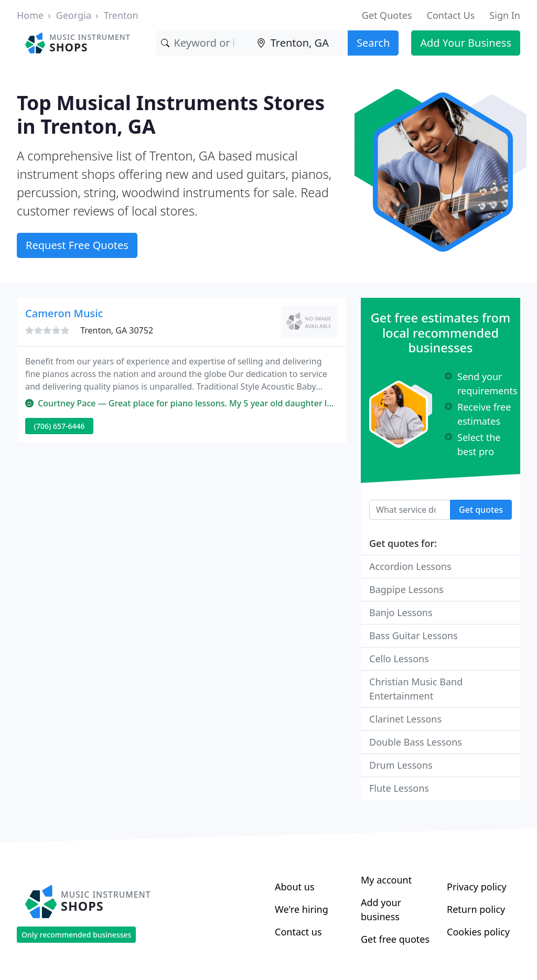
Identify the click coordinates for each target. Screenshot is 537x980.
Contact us (298, 932)
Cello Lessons (399, 659)
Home (30, 15)
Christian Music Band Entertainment (416, 689)
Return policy (476, 909)
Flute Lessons (399, 788)
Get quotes (481, 510)
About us (295, 887)
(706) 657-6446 (60, 426)
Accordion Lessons (410, 566)
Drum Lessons (401, 765)
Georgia (74, 15)
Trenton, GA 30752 (117, 330)
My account (386, 880)
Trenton (121, 15)
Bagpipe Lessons (406, 589)
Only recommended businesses (76, 935)
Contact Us (451, 15)
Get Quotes (387, 15)
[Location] (300, 43)
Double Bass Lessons (416, 742)
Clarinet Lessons (405, 719)
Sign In (505, 15)
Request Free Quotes (77, 245)
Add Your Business (466, 43)
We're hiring (302, 909)
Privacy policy (477, 887)
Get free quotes (395, 939)
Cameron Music (64, 313)
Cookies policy (478, 932)
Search (373, 43)
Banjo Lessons (401, 612)
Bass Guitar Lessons (414, 636)
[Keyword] (204, 43)
